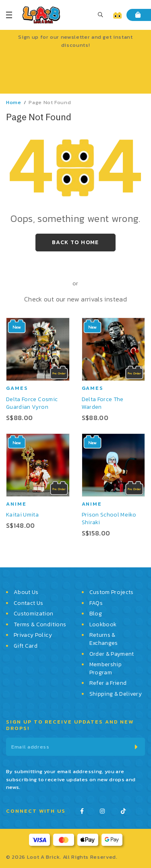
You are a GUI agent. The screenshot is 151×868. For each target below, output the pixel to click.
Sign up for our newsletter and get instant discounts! (75, 41)
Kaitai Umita (22, 515)
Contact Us (29, 603)
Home (14, 102)
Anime (16, 504)
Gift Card (26, 646)
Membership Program (106, 668)
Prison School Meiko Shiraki (109, 519)
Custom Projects (112, 592)
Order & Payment (112, 654)
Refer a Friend (108, 683)
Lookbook (103, 625)
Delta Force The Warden (103, 403)
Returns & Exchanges (104, 639)
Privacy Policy (33, 635)
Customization (34, 614)
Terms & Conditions (40, 625)
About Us (26, 592)
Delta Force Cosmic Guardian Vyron (32, 403)
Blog (96, 614)
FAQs (96, 603)
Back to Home (75, 242)
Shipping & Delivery (116, 694)
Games (17, 388)
